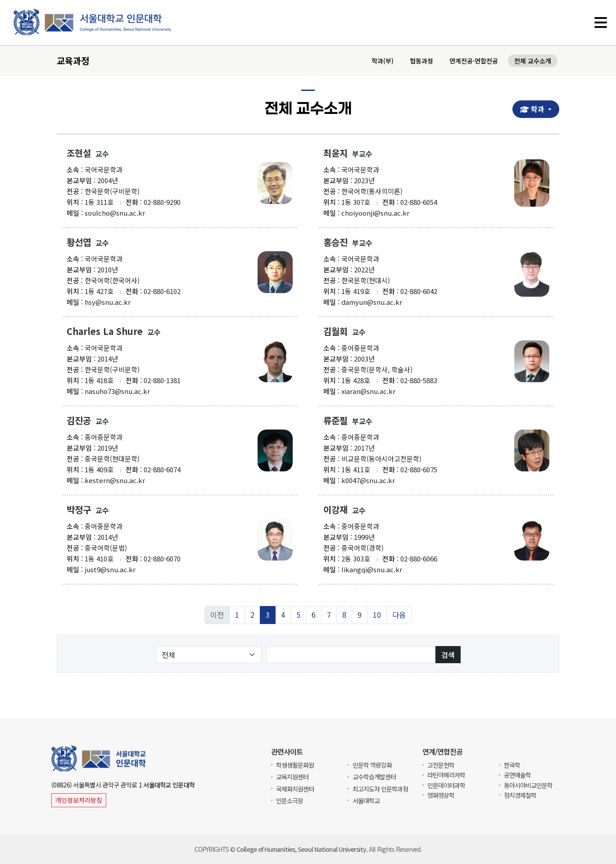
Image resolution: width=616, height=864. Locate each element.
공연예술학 (517, 775)
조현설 (79, 156)
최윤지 (335, 156)
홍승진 (335, 245)
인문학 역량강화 (372, 765)
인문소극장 (290, 801)
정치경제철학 (520, 795)
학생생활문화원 (295, 765)
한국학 (512, 765)
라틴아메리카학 (446, 775)
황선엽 (79, 245)
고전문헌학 (441, 765)
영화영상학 (441, 795)
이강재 (335, 512)
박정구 (79, 512)
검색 (448, 657)
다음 (399, 617)
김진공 (79, 423)
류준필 (335, 423)
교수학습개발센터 (374, 777)
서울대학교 (366, 801)
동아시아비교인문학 (528, 785)
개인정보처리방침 (79, 800)
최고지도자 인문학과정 (380, 789)
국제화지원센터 (295, 789)
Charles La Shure (105, 334)
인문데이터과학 (446, 785)
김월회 (335, 334)
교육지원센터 (292, 777)
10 (377, 617)
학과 (535, 109)
